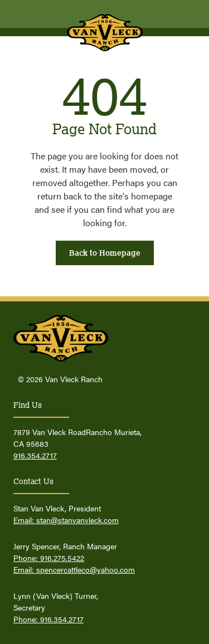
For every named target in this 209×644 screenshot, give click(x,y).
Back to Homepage (105, 253)
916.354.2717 (35, 455)
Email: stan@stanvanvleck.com (66, 520)
